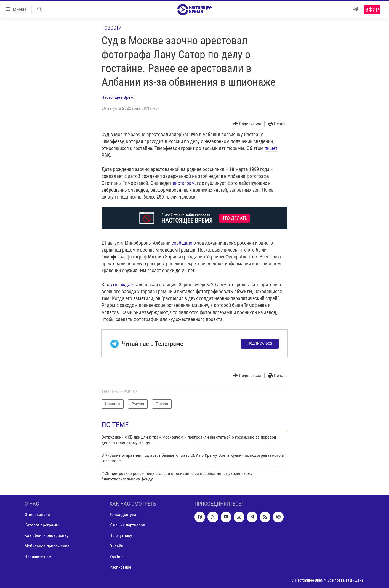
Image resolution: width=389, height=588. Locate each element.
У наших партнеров (127, 525)
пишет (271, 148)
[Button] (247, 124)
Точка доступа (123, 514)
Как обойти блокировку (46, 535)
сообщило (182, 243)
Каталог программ (42, 525)
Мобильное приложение (47, 546)
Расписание (120, 567)
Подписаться (260, 343)
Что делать (234, 218)
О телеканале (37, 514)
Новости (112, 28)
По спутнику (121, 535)
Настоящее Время (118, 97)
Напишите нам (38, 556)
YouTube (117, 556)
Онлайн (116, 546)
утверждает (123, 284)
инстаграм (184, 183)
